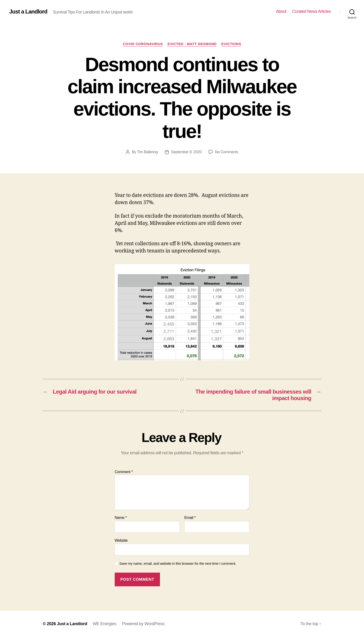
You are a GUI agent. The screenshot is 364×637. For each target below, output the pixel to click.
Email (190, 518)
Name (121, 518)
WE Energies (104, 624)
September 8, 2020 (186, 152)
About (281, 11)
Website (121, 540)
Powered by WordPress (143, 624)
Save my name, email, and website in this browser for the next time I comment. (178, 563)
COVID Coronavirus (143, 44)
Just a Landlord (28, 12)
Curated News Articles (311, 11)
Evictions (231, 44)
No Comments (226, 152)
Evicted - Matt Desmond (192, 44)
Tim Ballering (147, 152)
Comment (124, 472)
